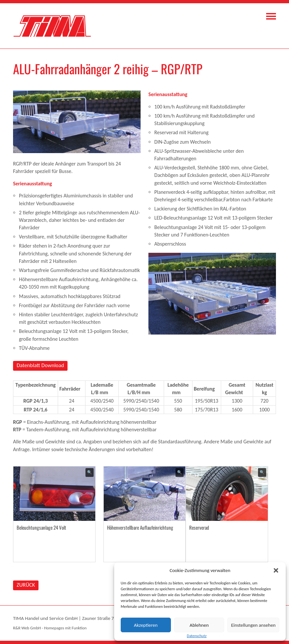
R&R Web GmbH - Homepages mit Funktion (50, 628)
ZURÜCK (26, 585)
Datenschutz (197, 636)
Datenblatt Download (40, 365)
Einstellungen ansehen (253, 625)
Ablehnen (199, 625)
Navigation (271, 16)
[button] (276, 570)
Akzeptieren (146, 625)
